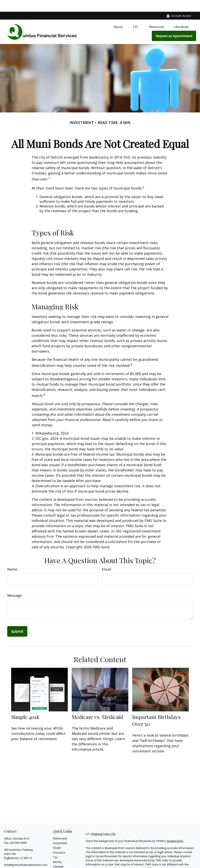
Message (15, 584)
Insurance (59, 841)
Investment (60, 831)
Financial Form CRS (103, 822)
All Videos (59, 864)
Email (107, 557)
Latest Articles (62, 859)
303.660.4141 (21, 827)
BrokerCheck (175, 829)
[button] (118, 15)
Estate (57, 836)
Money (57, 850)
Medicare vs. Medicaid (97, 705)
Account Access (179, 4)
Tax (55, 845)
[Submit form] (17, 620)
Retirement (60, 827)
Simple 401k (25, 705)
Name (12, 557)
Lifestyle (58, 855)
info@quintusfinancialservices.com (26, 853)
